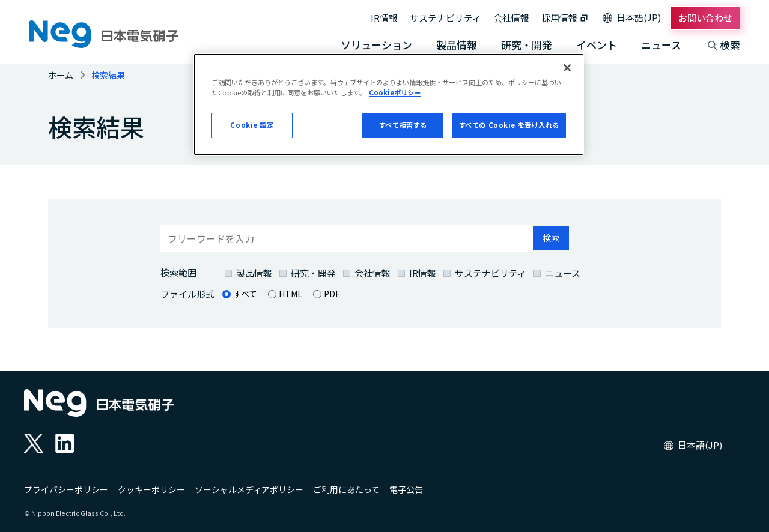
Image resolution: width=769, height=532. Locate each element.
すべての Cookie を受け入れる (509, 125)
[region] (389, 104)
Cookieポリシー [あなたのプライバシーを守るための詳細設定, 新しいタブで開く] (395, 92)
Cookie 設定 (252, 125)
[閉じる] (567, 68)
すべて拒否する (403, 125)
